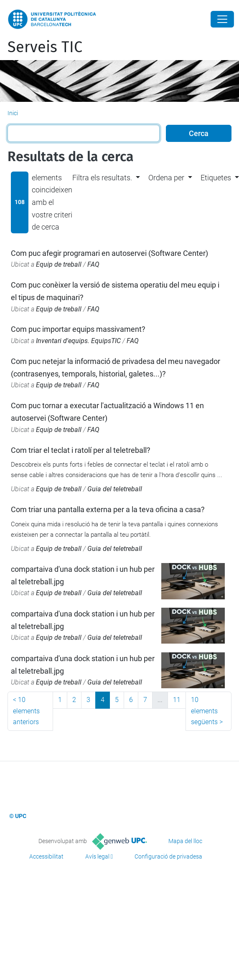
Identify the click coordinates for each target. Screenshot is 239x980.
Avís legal (97, 856)
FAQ (93, 264)
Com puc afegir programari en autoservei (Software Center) (109, 253)
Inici (13, 113)
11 (177, 700)
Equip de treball (59, 264)
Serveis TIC (45, 47)
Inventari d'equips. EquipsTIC (78, 341)
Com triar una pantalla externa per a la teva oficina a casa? (108, 509)
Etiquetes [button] (216, 178)
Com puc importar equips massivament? (78, 329)
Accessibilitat (46, 856)
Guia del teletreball (115, 489)
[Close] (222, 19)
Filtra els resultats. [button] (102, 178)
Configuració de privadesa (168, 856)
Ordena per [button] (166, 178)
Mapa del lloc (185, 841)
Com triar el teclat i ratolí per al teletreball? (81, 450)
